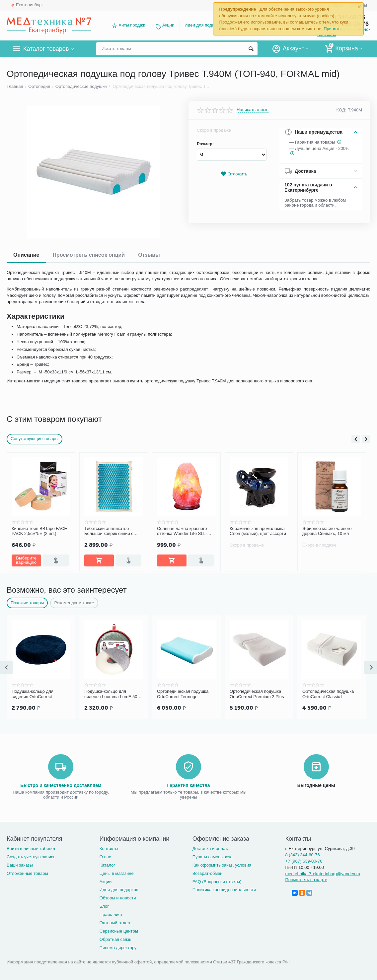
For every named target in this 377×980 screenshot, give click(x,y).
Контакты (109, 849)
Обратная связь (115, 939)
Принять (332, 29)
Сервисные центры (119, 931)
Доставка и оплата (211, 849)
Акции (168, 25)
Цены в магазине (117, 873)
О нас (105, 857)
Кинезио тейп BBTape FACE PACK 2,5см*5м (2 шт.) (39, 531)
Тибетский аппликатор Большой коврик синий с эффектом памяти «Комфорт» (109, 531)
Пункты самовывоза (213, 857)
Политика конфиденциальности (224, 890)
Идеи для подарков (204, 25)
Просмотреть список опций (89, 255)
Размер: (205, 144)
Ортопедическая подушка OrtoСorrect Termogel (183, 694)
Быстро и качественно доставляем (61, 785)
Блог (104, 906)
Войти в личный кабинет (31, 849)
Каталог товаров (46, 49)
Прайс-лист (111, 915)
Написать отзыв (253, 110)
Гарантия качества (188, 785)
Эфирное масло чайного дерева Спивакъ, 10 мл (327, 531)
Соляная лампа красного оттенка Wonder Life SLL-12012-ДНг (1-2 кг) (182, 531)
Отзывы (149, 255)
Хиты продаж (132, 25)
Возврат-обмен (208, 873)
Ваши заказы (20, 865)
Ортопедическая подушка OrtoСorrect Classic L (328, 694)
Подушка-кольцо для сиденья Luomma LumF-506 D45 (112, 694)
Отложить (234, 174)
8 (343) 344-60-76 (302, 855)
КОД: (341, 110)
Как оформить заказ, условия (222, 865)
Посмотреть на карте (306, 880)
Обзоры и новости (118, 898)
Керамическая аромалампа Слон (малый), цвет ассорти (258, 531)
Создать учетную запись (31, 857)
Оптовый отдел (115, 923)
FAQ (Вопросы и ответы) (217, 882)
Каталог (107, 865)
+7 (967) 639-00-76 (304, 861)
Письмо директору (118, 948)
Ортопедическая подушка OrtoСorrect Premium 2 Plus (257, 694)
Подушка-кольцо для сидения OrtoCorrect (33, 694)
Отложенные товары (27, 873)
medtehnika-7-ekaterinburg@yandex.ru (323, 874)
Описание (26, 255)
